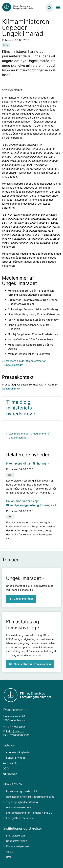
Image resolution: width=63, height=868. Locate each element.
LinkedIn (12, 763)
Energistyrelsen (15, 836)
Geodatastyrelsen (17, 841)
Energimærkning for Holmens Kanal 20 (29, 813)
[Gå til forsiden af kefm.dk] (19, 8)
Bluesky (12, 774)
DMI (8, 857)
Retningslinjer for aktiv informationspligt (30, 797)
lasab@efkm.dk (11, 389)
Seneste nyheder (16, 758)
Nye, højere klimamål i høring (26, 464)
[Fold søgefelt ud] (50, 8)
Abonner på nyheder (18, 752)
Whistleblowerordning (19, 807)
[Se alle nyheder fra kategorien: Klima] (6, 45)
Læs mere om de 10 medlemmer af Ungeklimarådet (25, 363)
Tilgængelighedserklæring (22, 802)
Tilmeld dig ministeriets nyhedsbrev (19, 408)
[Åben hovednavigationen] (60, 8)
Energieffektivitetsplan (19, 818)
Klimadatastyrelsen (17, 846)
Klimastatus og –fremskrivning (24, 625)
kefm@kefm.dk (15, 731)
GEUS (9, 852)
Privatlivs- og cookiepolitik (22, 791)
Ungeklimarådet (24, 578)
